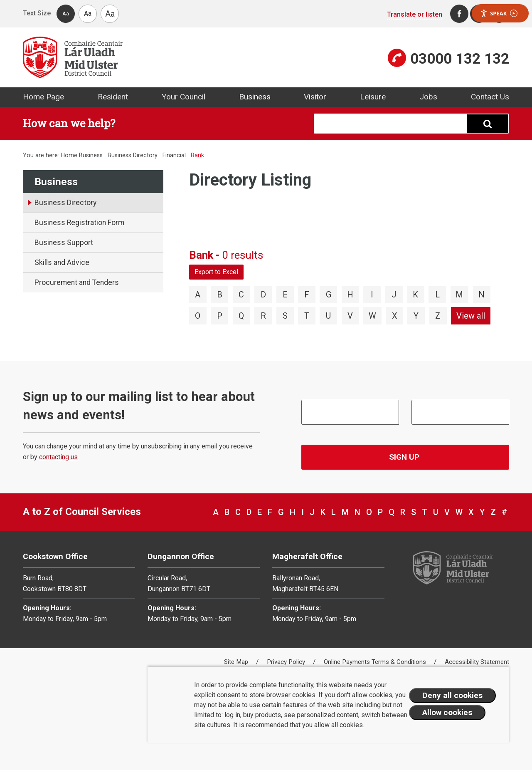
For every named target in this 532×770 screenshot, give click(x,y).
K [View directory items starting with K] (415, 295)
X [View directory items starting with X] (395, 316)
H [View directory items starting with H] (350, 295)
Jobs (428, 97)
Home (69, 155)
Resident (113, 97)
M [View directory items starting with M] (459, 295)
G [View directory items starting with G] (329, 295)
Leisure (373, 97)
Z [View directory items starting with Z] (438, 316)
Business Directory (133, 155)
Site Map (237, 662)
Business (255, 97)
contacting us (58, 457)
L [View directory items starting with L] (437, 295)
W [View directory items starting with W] (372, 316)
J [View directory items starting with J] (394, 295)
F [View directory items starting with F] (307, 295)
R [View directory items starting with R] (263, 316)
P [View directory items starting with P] (220, 316)
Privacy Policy (287, 662)
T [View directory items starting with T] (307, 316)
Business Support (64, 243)
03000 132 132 (460, 59)
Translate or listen (415, 14)
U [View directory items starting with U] (328, 316)
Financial (175, 155)
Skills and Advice (62, 262)
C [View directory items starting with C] (241, 295)
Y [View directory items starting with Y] (416, 316)
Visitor (315, 97)
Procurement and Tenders (77, 282)
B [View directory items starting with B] (220, 295)
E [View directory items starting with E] (285, 295)
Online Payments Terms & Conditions (376, 662)
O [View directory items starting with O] (198, 316)
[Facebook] (459, 14)
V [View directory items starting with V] (350, 316)
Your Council (183, 97)
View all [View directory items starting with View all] (471, 316)
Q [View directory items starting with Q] (241, 316)
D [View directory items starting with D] (263, 295)
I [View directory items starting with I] (372, 295)
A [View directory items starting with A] (198, 295)
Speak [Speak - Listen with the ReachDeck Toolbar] (499, 14)
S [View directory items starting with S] (285, 316)
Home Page (43, 97)
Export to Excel (216, 272)
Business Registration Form (79, 223)
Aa (66, 14)
